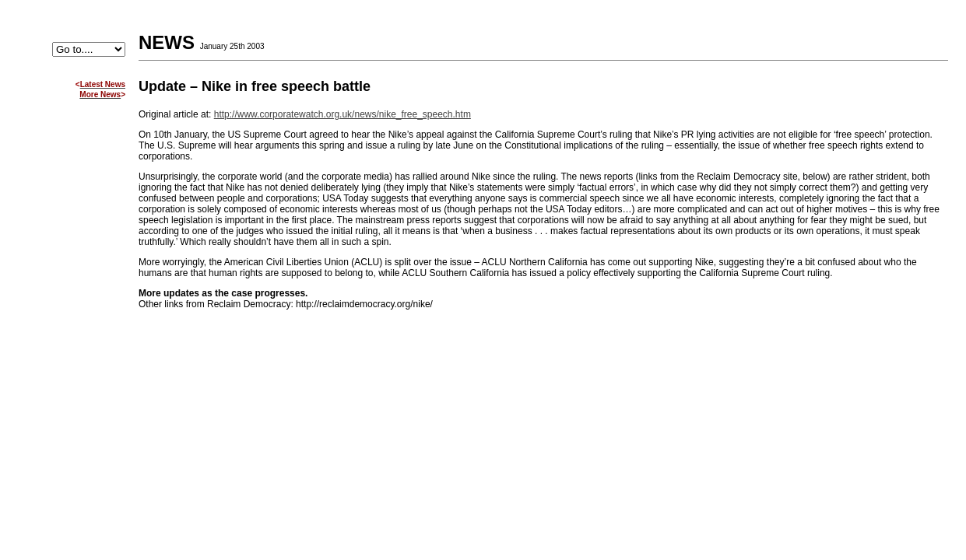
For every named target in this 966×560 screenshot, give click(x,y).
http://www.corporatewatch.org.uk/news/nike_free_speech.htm (342, 114)
